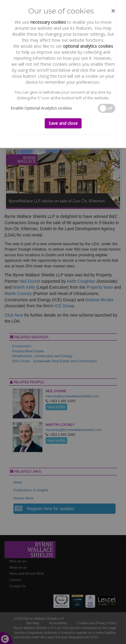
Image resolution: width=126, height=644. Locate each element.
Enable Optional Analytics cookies (41, 108)
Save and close (63, 123)
